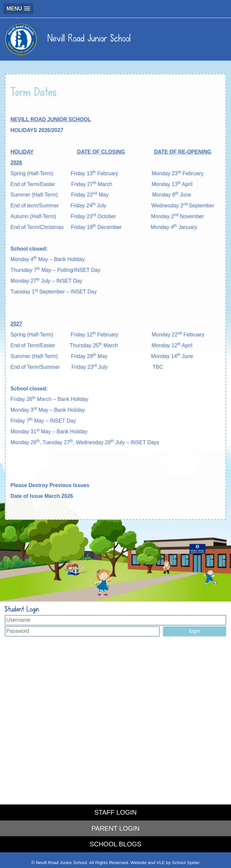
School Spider (186, 863)
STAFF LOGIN (115, 812)
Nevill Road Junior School (68, 38)
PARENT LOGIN (115, 828)
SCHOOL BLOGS (115, 844)
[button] (18, 9)
